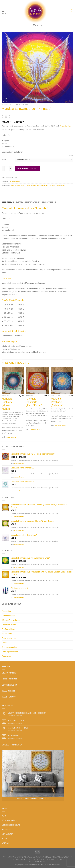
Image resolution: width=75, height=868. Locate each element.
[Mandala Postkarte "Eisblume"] (62, 380)
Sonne (58, 185)
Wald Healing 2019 (16, 720)
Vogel (63, 185)
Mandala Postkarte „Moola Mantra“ (7, 404)
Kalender (60, 860)
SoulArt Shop (9, 856)
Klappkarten (7, 634)
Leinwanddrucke (21, 105)
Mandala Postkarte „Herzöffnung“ (34, 402)
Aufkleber (11, 858)
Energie (14, 185)
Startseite (7, 105)
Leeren (71, 155)
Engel (28, 185)
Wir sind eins (13, 735)
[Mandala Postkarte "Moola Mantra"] (13, 380)
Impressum (6, 829)
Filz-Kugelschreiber (10, 652)
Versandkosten (65, 126)
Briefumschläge (8, 629)
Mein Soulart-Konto (37, 861)
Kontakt (5, 838)
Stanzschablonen (9, 638)
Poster (4, 643)
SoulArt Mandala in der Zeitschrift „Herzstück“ (27, 713)
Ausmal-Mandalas (9, 647)
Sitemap (5, 843)
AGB (4, 816)
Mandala (44, 185)
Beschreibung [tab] (8, 202)
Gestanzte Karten (9, 625)
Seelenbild (51, 185)
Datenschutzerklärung (11, 825)
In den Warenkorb (27, 168)
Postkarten (6, 611)
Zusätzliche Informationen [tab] (28, 202)
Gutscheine (7, 656)
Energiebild (21, 185)
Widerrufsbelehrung (10, 820)
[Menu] (4, 12)
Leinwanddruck (36, 185)
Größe (4, 159)
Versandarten (7, 834)
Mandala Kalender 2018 (18, 728)
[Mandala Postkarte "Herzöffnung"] (37, 380)
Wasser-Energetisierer (11, 620)
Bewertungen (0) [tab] (49, 202)
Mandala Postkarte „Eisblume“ (57, 402)
